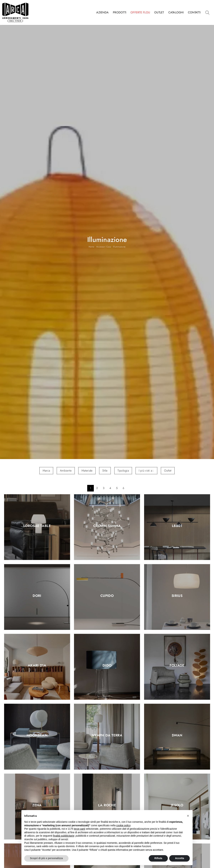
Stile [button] (105, 471)
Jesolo (177, 805)
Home (91, 247)
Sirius (177, 596)
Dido (107, 666)
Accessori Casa (104, 247)
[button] (188, 816)
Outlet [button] (168, 471)
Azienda (102, 12)
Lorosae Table (37, 526)
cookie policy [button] (123, 825)
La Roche (107, 805)
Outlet (159, 12)
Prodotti (120, 12)
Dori (37, 596)
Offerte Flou (140, 12)
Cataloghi (176, 12)
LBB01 (177, 526)
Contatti (194, 12)
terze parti (80, 829)
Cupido (107, 596)
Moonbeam (37, 736)
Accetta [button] (179, 858)
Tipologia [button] (123, 471)
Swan (177, 736)
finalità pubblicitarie (64, 836)
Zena (37, 805)
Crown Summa (107, 526)
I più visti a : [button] (146, 471)
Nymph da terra (107, 736)
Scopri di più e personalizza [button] (46, 858)
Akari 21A (37, 666)
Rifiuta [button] (158, 858)
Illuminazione (119, 247)
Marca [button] (46, 471)
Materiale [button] (87, 471)
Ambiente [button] (66, 471)
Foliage (177, 666)
